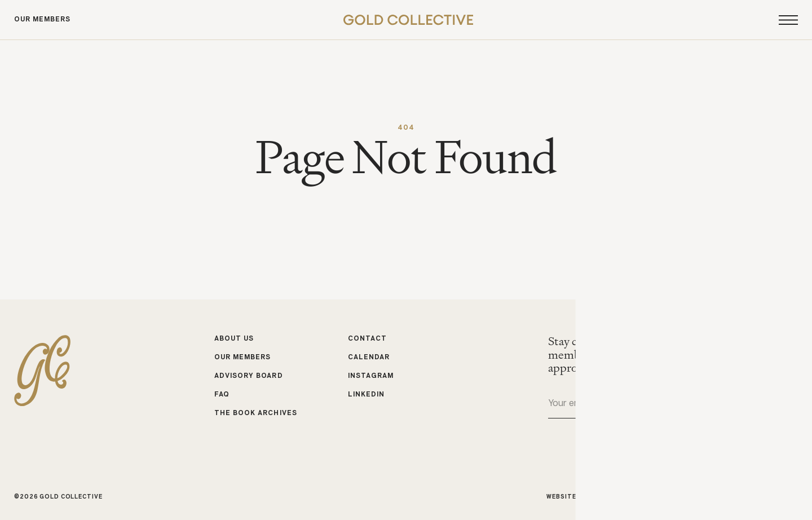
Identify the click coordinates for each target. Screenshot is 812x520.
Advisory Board (249, 376)
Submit (789, 404)
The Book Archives (256, 413)
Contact (367, 339)
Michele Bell (775, 496)
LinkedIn (366, 394)
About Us (234, 339)
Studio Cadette (645, 496)
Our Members (42, 20)
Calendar (369, 358)
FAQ (222, 394)
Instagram (371, 376)
